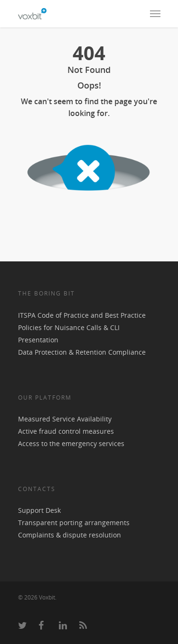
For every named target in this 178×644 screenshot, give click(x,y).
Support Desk (39, 510)
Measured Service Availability (65, 419)
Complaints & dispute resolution (70, 535)
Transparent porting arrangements (74, 523)
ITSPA (28, 315)
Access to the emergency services (71, 443)
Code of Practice (63, 315)
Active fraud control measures (66, 431)
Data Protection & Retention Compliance (82, 352)
